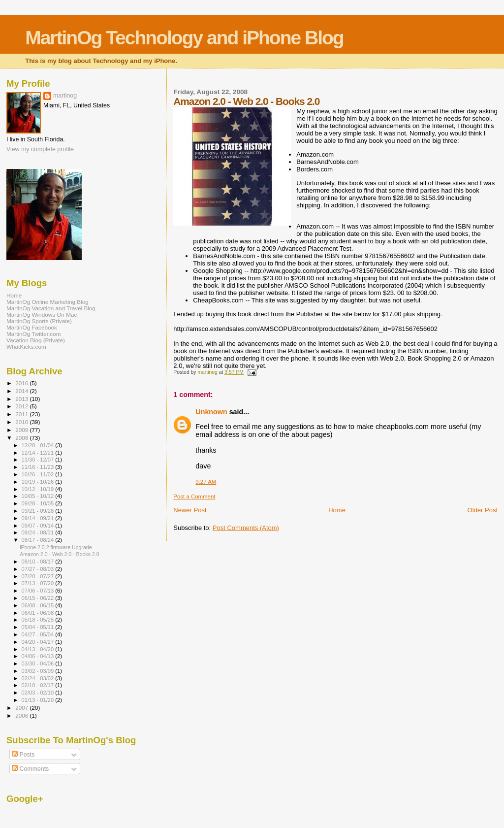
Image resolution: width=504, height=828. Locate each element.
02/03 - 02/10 (39, 693)
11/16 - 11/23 (39, 467)
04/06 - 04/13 (39, 656)
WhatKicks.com (26, 347)
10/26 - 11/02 (39, 474)
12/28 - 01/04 (39, 445)
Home (337, 510)
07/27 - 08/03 (39, 569)
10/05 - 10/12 (39, 496)
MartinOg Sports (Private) (39, 321)
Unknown (211, 412)
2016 (22, 383)
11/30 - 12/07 (39, 460)
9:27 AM (206, 482)
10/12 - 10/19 (39, 489)
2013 (22, 399)
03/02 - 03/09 (39, 671)
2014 (22, 391)
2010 (22, 422)
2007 (22, 708)
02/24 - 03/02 (39, 678)
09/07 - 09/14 (39, 526)
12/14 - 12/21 (39, 453)
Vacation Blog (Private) (36, 340)
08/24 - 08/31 (39, 532)
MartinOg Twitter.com (34, 334)
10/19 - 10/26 (39, 482)
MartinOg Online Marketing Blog (47, 302)
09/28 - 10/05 (39, 503)
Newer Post (190, 510)
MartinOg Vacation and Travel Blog (51, 308)
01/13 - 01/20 (39, 700)
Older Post (483, 510)
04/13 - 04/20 (39, 649)
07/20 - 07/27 (39, 576)
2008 (22, 438)
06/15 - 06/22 (39, 598)
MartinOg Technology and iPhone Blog (184, 38)
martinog (65, 96)
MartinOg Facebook (32, 327)
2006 (22, 715)
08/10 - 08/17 (39, 562)
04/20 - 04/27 (39, 642)
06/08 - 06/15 (39, 605)
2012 (22, 406)
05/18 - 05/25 (39, 620)
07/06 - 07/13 (39, 591)
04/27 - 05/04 (39, 634)
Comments (30, 769)
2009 (22, 430)
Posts (23, 755)
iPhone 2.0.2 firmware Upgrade (56, 547)
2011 (22, 414)
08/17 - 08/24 (39, 540)
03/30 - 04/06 (39, 663)
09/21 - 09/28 (39, 511)
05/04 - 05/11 (39, 627)
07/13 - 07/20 (39, 583)
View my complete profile (40, 149)
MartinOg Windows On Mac (42, 315)
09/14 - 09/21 (39, 518)
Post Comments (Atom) (246, 528)
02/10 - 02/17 (39, 685)
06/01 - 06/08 (39, 613)
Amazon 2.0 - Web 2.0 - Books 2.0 (60, 554)
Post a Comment (194, 497)
